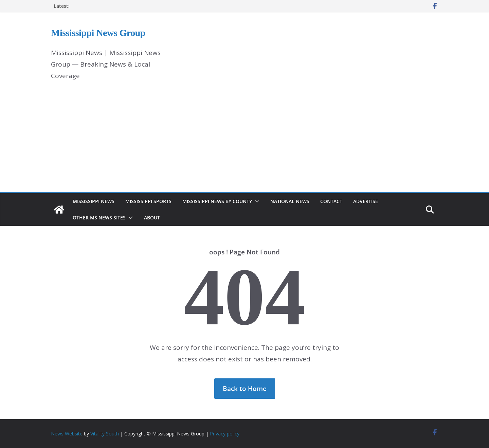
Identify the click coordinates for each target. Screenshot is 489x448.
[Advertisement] (244, 141)
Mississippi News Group (98, 33)
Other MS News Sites (99, 218)
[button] (256, 201)
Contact (331, 201)
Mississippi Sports (148, 201)
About (152, 218)
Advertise (366, 201)
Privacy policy (225, 434)
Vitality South (105, 434)
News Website (67, 434)
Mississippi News (94, 201)
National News (290, 201)
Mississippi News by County (217, 201)
